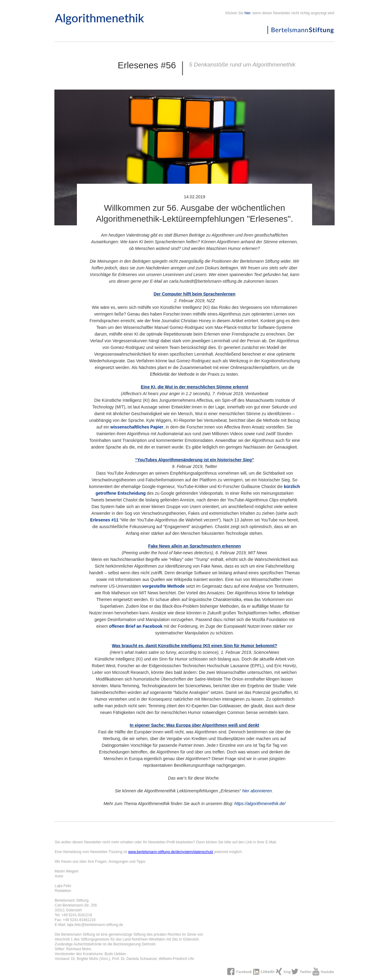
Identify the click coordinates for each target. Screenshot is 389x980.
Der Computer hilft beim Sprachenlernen (194, 294)
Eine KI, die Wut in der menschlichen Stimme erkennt (194, 387)
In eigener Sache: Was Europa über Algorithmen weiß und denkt (194, 725)
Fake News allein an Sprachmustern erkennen (194, 546)
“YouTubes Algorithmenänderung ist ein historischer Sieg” (194, 460)
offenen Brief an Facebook (136, 626)
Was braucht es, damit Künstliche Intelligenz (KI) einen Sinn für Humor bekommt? (194, 646)
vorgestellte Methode (164, 586)
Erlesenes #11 (104, 520)
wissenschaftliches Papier (137, 427)
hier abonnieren (257, 791)
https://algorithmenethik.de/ (260, 804)
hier (248, 13)
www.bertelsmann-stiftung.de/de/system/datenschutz (171, 852)
